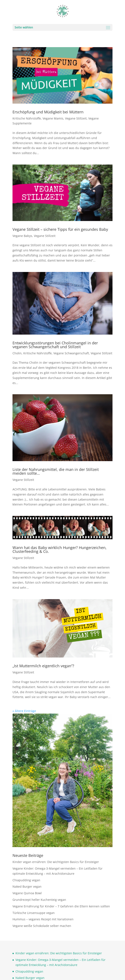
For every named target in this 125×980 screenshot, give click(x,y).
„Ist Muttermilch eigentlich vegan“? (43, 666)
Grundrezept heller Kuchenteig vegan (39, 900)
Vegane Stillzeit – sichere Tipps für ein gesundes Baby (60, 229)
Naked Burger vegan (27, 886)
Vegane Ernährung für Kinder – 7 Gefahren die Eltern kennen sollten (61, 906)
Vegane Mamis (53, 118)
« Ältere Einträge (24, 711)
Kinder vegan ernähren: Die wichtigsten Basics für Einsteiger (56, 862)
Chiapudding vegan (26, 880)
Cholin (17, 353)
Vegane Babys (22, 236)
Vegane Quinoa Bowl (27, 893)
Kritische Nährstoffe (27, 118)
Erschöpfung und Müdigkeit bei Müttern (48, 112)
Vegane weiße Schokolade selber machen (42, 926)
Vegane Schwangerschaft (71, 353)
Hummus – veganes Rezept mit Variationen (43, 919)
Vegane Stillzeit (76, 118)
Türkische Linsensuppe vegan (34, 913)
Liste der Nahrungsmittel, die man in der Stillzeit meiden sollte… (56, 471)
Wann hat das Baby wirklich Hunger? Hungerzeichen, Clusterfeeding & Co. (60, 549)
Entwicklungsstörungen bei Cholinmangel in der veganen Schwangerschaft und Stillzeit (55, 345)
